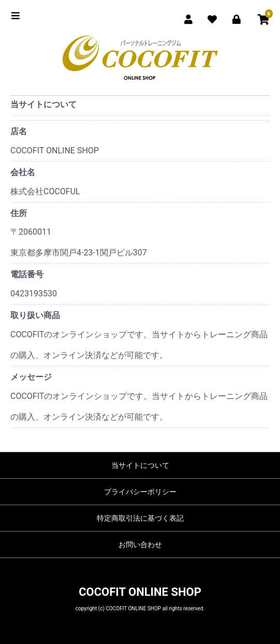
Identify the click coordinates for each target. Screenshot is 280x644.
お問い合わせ (140, 545)
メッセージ (31, 377)
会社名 (23, 172)
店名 (19, 131)
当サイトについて (140, 465)
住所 (19, 213)
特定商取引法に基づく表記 (140, 518)
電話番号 (27, 274)
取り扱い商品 (35, 315)
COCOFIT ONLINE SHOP (140, 592)
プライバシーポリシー (140, 492)
